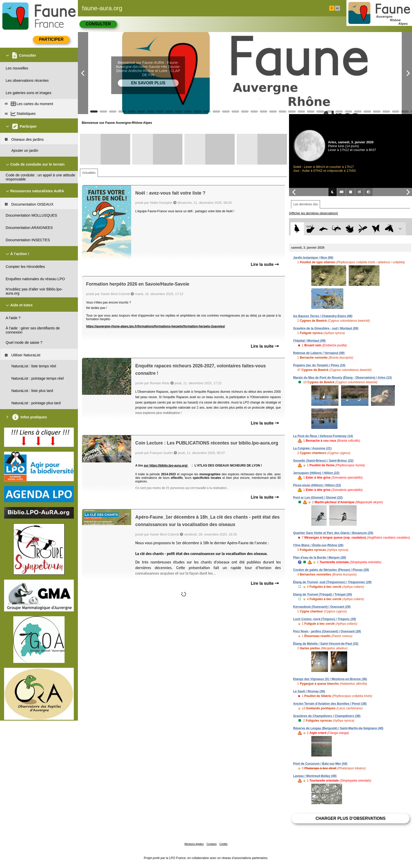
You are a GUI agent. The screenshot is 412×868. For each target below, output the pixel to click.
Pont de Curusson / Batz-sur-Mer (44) (320, 764)
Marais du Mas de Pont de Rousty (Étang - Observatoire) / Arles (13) (342, 378)
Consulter (98, 24)
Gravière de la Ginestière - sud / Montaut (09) (326, 328)
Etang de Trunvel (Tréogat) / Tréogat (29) (322, 594)
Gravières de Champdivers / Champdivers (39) (327, 716)
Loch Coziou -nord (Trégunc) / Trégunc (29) (325, 619)
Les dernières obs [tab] (306, 204)
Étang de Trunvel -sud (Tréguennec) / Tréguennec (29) (332, 582)
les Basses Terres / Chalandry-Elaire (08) (323, 316)
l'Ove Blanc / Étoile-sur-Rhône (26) (318, 545)
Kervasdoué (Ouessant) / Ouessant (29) (322, 607)
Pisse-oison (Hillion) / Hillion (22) (317, 485)
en (337, 8)
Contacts (212, 844)
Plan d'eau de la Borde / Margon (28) (320, 558)
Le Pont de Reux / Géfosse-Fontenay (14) (323, 436)
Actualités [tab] (89, 173)
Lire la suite (265, 264)
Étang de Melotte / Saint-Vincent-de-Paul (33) (326, 644)
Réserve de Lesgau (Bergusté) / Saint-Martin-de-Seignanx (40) (338, 728)
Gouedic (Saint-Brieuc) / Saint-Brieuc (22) (323, 461)
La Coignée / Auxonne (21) (312, 448)
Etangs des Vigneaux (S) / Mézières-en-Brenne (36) (330, 679)
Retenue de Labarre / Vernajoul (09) (319, 353)
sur (147, 466)
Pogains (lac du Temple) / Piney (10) (319, 365)
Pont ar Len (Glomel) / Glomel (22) (318, 498)
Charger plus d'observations (350, 818)
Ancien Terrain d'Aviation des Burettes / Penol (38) (330, 704)
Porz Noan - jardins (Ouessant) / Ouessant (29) (327, 631)
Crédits (223, 844)
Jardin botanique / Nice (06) (313, 258)
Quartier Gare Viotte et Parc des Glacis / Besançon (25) (333, 533)
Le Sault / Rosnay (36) (309, 691)
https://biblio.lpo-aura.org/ (169, 466)
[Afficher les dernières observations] (313, 213)
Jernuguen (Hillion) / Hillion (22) (316, 473)
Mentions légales (194, 844)
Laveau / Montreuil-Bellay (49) (315, 776)
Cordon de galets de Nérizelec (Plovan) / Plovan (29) (331, 570)
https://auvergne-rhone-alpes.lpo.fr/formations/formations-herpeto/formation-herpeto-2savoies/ (156, 326)
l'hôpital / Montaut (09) (309, 341)
